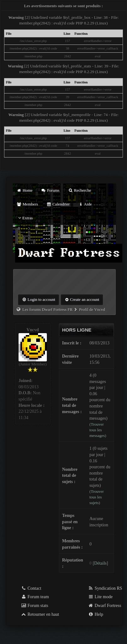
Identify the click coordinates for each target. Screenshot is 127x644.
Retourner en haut (40, 614)
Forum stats (34, 606)
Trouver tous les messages (97, 430)
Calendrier (58, 204)
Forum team (35, 597)
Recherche (80, 190)
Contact (31, 588)
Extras (25, 218)
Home (25, 190)
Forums (50, 190)
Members (27, 204)
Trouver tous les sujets (97, 497)
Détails (101, 563)
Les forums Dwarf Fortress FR (47, 309)
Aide (85, 204)
